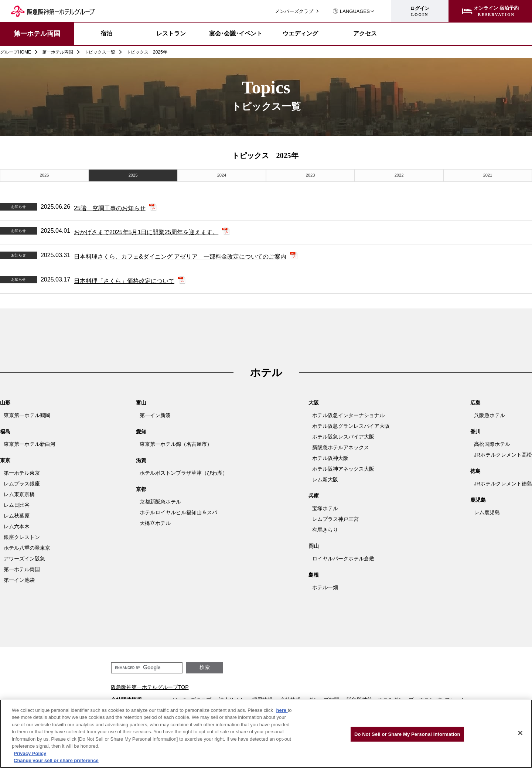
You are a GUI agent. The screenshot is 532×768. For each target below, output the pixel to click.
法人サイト (232, 698)
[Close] (520, 733)
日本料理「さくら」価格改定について (124, 279)
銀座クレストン (22, 536)
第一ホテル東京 (22, 471)
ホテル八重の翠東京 (27, 546)
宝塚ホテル (325, 507)
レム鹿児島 (487, 511)
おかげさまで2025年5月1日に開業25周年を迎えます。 (146, 231)
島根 (314, 573)
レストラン (171, 33)
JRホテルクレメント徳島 (503, 482)
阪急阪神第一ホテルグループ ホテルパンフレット (406, 698)
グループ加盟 (324, 698)
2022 (399, 175)
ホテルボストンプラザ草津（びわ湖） (184, 471)
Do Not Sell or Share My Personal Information (407, 734)
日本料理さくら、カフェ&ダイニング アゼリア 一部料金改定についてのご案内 (180, 255)
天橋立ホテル (155, 522)
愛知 (141, 430)
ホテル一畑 (325, 586)
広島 (475, 401)
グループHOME (16, 52)
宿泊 (106, 33)
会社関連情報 (126, 698)
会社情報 (290, 698)
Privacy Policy (30, 753)
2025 (133, 175)
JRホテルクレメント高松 (503, 453)
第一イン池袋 (19, 578)
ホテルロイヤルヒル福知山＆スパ (178, 511)
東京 (5, 459)
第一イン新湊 (155, 414)
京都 (141, 488)
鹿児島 (478, 498)
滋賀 (141, 459)
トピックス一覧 (100, 52)
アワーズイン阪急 (24, 557)
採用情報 (262, 698)
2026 (44, 175)
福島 (5, 430)
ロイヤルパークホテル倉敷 (343, 557)
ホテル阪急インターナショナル (348, 414)
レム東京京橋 (19, 493)
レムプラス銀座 (22, 482)
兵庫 (314, 494)
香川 (475, 430)
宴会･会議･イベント (236, 33)
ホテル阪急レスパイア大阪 (343, 435)
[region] (266, 734)
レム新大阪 (325, 478)
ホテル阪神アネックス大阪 (343, 467)
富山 (141, 401)
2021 (488, 175)
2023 (310, 175)
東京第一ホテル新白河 (30, 443)
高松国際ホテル (492, 443)
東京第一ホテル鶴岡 (27, 414)
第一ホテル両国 (37, 34)
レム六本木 (17, 525)
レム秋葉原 (17, 514)
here (282, 710)
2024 (222, 175)
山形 (5, 401)
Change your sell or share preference (56, 760)
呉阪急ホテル (490, 414)
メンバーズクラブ (294, 11)
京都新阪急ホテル (160, 500)
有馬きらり (325, 528)
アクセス (365, 33)
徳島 (475, 470)
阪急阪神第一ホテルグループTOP (150, 686)
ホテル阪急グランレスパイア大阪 (351, 424)
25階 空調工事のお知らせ (110, 207)
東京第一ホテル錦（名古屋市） (176, 443)
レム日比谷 (17, 504)
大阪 (314, 401)
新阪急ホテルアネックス (341, 446)
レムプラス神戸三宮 (335, 518)
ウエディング (300, 33)
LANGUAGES (351, 11)
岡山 (314, 545)
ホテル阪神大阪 (330, 457)
